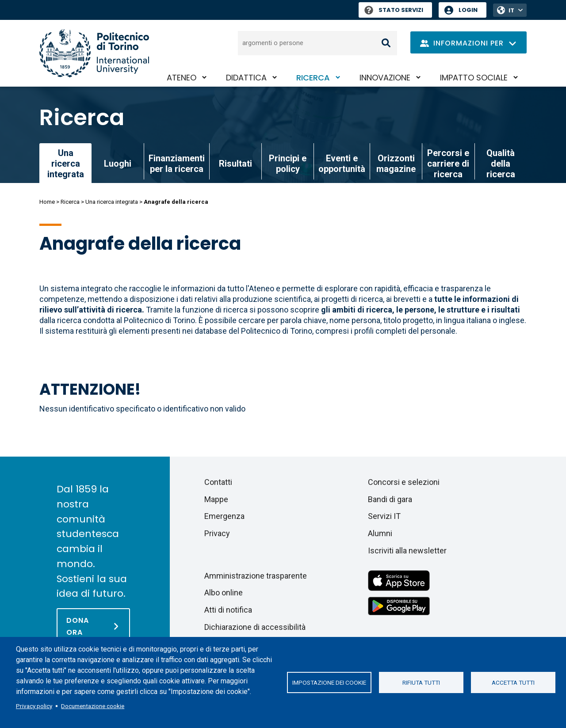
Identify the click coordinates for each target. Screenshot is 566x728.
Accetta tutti (513, 682)
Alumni (380, 533)
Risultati (235, 164)
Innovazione (385, 78)
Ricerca (313, 78)
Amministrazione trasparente (256, 576)
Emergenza (224, 516)
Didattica (246, 78)
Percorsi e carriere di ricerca (448, 164)
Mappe (216, 499)
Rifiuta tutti (421, 682)
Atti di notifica (228, 610)
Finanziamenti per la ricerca (177, 164)
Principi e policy (288, 164)
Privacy (217, 533)
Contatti (218, 482)
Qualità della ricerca (501, 164)
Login (468, 10)
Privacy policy (34, 706)
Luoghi (118, 164)
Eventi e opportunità (342, 164)
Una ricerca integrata (112, 202)
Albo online (224, 593)
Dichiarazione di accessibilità (255, 627)
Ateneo (182, 78)
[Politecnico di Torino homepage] (94, 53)
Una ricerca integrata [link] (66, 164)
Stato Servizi (394, 10)
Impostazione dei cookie (329, 682)
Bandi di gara (390, 499)
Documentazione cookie (93, 706)
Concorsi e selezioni (404, 482)
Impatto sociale (474, 78)
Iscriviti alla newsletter (407, 551)
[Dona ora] (93, 626)
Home (47, 202)
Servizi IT (384, 516)
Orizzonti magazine (396, 164)
